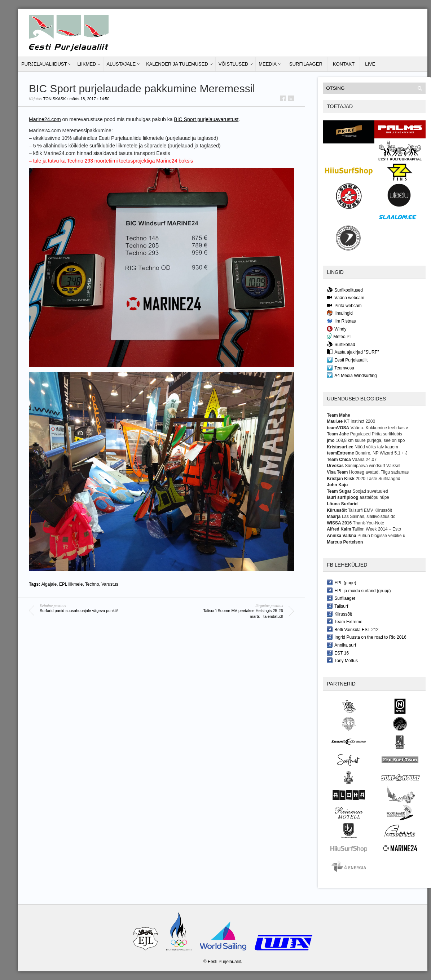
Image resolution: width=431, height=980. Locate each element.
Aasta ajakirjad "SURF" (353, 352)
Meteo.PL (339, 336)
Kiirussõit (339, 614)
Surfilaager (306, 64)
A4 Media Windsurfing (352, 375)
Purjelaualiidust (44, 64)
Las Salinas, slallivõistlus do (369, 516)
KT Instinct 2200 (360, 421)
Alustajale (121, 64)
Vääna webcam (346, 297)
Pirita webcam (344, 305)
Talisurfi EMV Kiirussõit (370, 510)
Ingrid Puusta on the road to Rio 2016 (366, 637)
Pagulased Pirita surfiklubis (376, 434)
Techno (92, 584)
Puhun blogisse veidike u (381, 536)
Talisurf (337, 606)
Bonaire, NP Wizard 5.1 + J (381, 453)
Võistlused (233, 64)
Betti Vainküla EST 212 (353, 629)
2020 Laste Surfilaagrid (378, 479)
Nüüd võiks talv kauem (376, 447)
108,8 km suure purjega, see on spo (370, 440)
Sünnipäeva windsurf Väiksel (372, 466)
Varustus (110, 584)
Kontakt (344, 64)
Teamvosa (340, 368)
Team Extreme (344, 621)
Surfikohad (341, 344)
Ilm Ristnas (341, 321)
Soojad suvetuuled (370, 491)
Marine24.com (45, 119)
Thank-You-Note (368, 523)
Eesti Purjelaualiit (347, 360)
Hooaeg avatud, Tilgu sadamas (379, 472)
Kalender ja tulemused (177, 64)
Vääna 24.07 (364, 460)
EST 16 (338, 653)
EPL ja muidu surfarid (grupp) (359, 590)
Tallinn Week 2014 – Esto (377, 529)
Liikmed (87, 64)
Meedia (268, 64)
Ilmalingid (340, 313)
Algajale (49, 584)
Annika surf (341, 645)
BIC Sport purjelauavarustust (206, 119)
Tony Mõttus (342, 660)
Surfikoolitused (345, 290)
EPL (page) (341, 582)
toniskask (55, 99)
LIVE (370, 64)
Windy (337, 329)
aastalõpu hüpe (374, 497)
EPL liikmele (71, 584)
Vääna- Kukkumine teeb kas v (379, 428)
